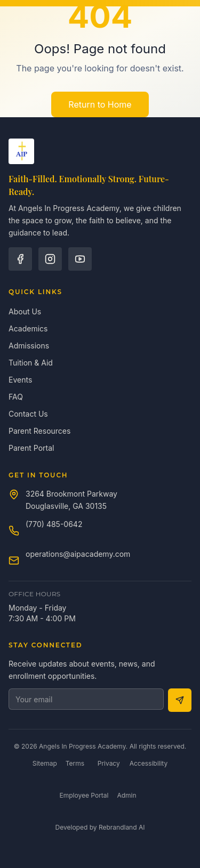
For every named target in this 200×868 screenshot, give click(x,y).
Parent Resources (39, 431)
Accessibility (149, 763)
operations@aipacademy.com (78, 554)
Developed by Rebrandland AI (100, 827)
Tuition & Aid (31, 363)
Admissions (29, 346)
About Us (25, 311)
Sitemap (45, 763)
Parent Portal (31, 448)
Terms (75, 763)
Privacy (109, 763)
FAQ (16, 397)
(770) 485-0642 (54, 524)
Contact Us (28, 414)
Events (20, 380)
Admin (126, 795)
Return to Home (100, 104)
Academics (28, 328)
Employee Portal (84, 795)
